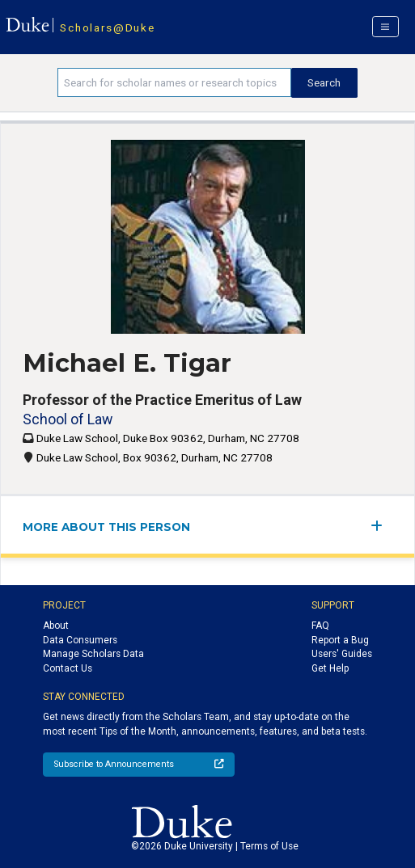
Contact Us (68, 668)
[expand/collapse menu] (381, 526)
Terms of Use (269, 846)
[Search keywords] (174, 82)
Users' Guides (342, 654)
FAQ (320, 626)
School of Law (68, 419)
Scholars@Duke (107, 27)
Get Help (330, 668)
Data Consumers (80, 640)
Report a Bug (340, 640)
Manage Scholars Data (93, 654)
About (56, 626)
